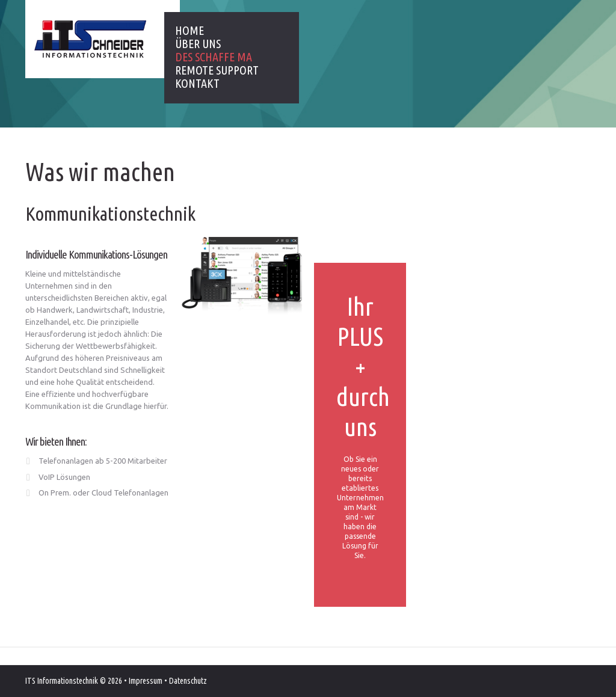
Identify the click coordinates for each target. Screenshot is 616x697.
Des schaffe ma (214, 57)
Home (189, 31)
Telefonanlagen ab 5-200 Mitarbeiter (103, 461)
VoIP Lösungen (64, 477)
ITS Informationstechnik (62, 681)
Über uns (198, 44)
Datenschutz (188, 681)
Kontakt (197, 84)
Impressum (146, 681)
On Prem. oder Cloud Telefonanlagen (103, 493)
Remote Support (217, 70)
